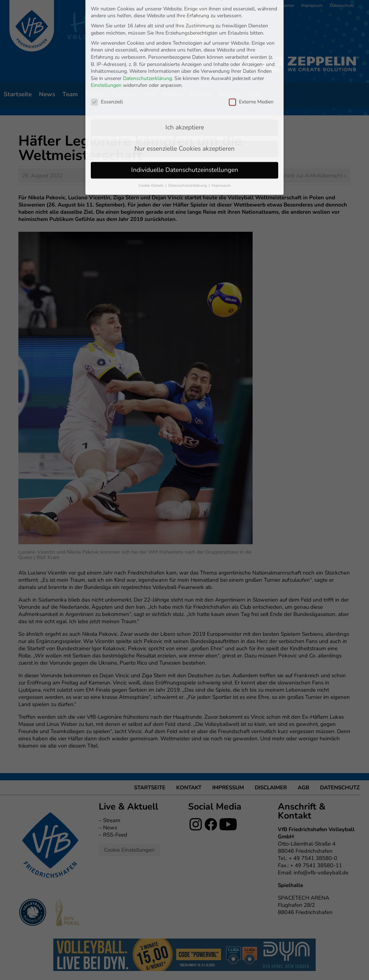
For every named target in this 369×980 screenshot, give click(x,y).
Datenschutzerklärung (147, 16)
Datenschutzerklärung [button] (188, 123)
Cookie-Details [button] (152, 123)
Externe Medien (251, 39)
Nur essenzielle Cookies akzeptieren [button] (184, 86)
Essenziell (107, 39)
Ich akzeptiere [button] (185, 65)
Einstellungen (106, 23)
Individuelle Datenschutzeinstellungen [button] (185, 107)
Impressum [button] (221, 123)
